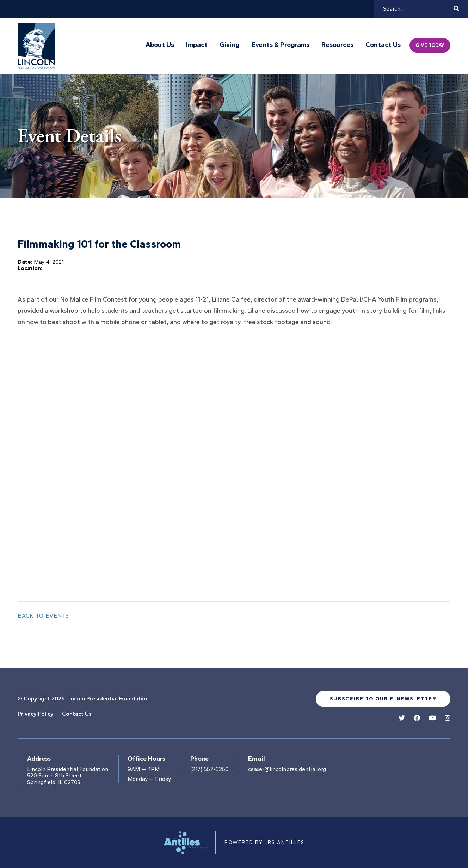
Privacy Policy (36, 714)
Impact (197, 45)
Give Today (430, 45)
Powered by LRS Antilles (264, 842)
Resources (337, 45)
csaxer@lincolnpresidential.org (287, 769)
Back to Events (43, 616)
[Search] (417, 9)
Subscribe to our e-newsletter (383, 699)
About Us (160, 45)
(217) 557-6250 (210, 769)
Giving (230, 45)
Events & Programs (281, 45)
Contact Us (383, 45)
